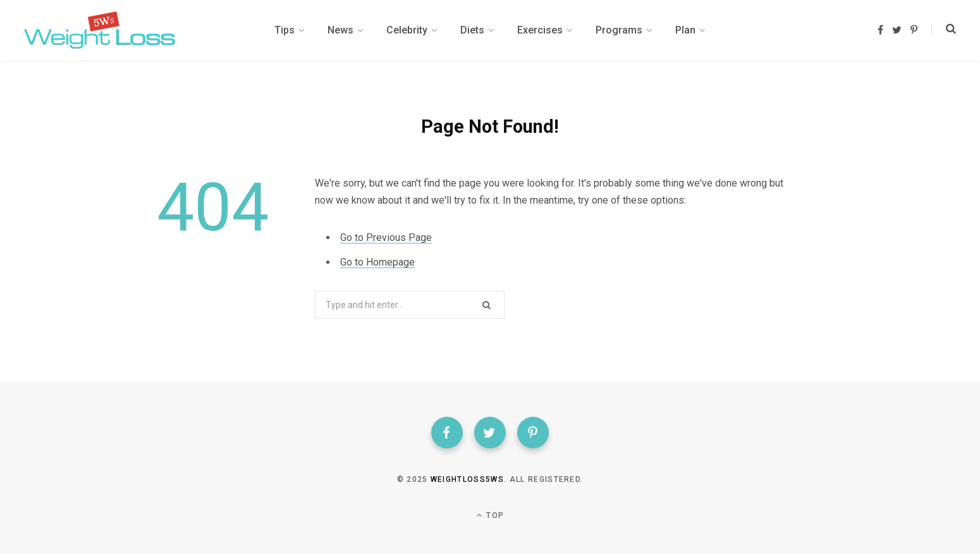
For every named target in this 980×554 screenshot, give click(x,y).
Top (490, 515)
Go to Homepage (377, 262)
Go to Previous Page (386, 237)
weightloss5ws (467, 479)
